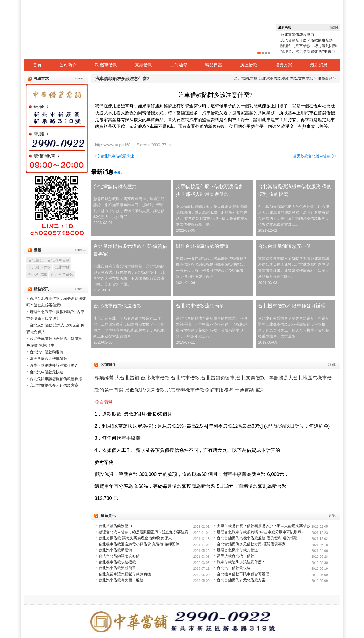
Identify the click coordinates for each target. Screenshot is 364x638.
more (334, 27)
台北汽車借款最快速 (117, 156)
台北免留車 (37, 275)
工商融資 (179, 65)
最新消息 (319, 65)
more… (81, 78)
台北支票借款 (62, 275)
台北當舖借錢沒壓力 (297, 35)
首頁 (37, 65)
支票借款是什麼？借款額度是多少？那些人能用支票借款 (210, 190)
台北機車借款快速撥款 (117, 306)
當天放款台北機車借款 (312, 156)
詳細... (333, 364)
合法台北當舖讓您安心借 (285, 246)
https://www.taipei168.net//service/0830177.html (135, 145)
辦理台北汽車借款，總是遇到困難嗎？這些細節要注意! (144, 532)
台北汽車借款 (58, 260)
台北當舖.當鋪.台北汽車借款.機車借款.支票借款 (274, 78)
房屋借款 (249, 65)
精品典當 (214, 65)
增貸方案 (284, 65)
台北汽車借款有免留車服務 (121, 580)
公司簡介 (68, 65)
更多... (333, 515)
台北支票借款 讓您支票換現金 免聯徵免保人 (135, 538)
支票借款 (143, 65)
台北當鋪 (62, 267)
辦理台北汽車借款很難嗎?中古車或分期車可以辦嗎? (260, 532)
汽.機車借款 (106, 65)
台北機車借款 (39, 267)
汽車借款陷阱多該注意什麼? (122, 79)
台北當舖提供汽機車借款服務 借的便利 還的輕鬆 (295, 190)
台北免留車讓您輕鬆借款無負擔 (125, 574)
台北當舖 (36, 260)
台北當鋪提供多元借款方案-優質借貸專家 (130, 250)
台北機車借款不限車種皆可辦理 (292, 306)
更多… (119, 173)
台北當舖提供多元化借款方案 (241, 580)
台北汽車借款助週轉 (115, 550)
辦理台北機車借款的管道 (202, 246)
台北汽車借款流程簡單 (200, 306)
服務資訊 (325, 78)
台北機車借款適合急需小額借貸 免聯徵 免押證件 (139, 544)
